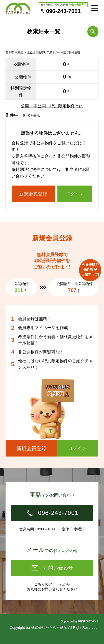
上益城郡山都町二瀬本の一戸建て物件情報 (54, 52)
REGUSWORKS (88, 621)
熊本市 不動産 (14, 52)
